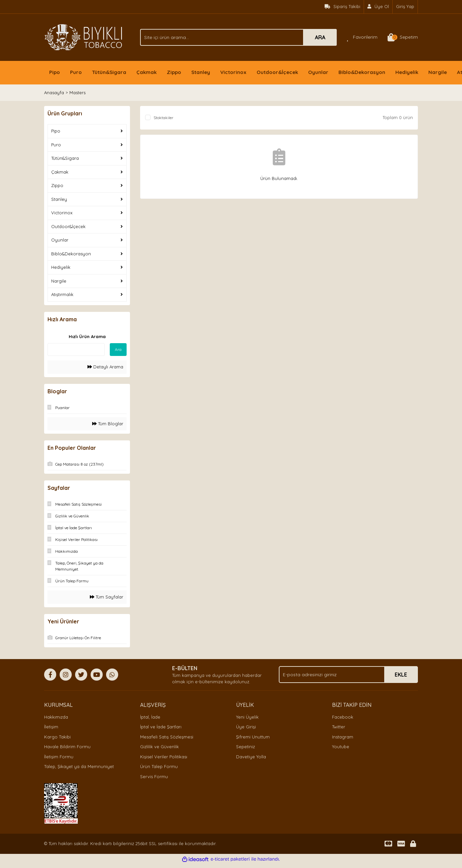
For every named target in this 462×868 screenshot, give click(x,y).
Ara (118, 349)
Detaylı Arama (105, 367)
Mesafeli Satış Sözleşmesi (167, 737)
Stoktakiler (163, 118)
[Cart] (403, 37)
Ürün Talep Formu (159, 766)
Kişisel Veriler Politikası (164, 757)
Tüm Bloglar (108, 424)
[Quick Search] (76, 350)
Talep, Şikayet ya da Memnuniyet (79, 766)
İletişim (51, 727)
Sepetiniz (245, 747)
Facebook (343, 717)
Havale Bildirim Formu (67, 747)
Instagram (343, 737)
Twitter (339, 727)
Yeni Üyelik (247, 717)
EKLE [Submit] (401, 675)
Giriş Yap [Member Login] (405, 6)
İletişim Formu (59, 757)
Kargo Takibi (57, 737)
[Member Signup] (378, 7)
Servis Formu (154, 776)
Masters (77, 93)
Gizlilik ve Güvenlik (159, 747)
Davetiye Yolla (251, 757)
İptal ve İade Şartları (161, 727)
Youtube (341, 747)
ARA (320, 37)
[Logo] (84, 37)
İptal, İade (150, 717)
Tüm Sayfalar (107, 597)
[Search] (238, 37)
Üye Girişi (246, 727)
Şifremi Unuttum (253, 737)
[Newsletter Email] (348, 675)
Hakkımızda (56, 717)
